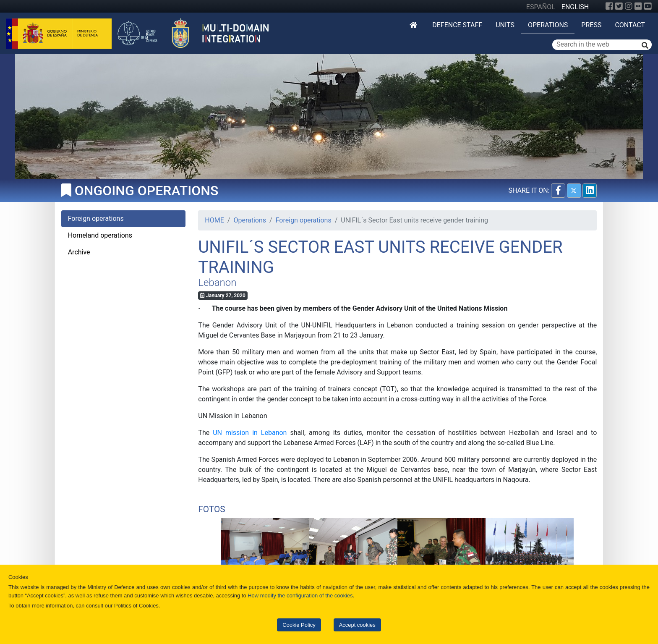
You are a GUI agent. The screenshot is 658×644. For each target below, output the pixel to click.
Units (505, 25)
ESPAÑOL (541, 7)
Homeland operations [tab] (100, 235)
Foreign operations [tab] (96, 219)
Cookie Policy (299, 625)
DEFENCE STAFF (457, 25)
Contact (630, 25)
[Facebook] (609, 6)
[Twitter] (619, 6)
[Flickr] (638, 6)
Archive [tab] (79, 252)
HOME (214, 220)
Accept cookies (357, 625)
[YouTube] (648, 6)
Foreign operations (304, 220)
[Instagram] (629, 6)
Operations (548, 25)
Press (591, 25)
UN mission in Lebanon (250, 433)
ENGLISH (575, 7)
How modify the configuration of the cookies (300, 596)
